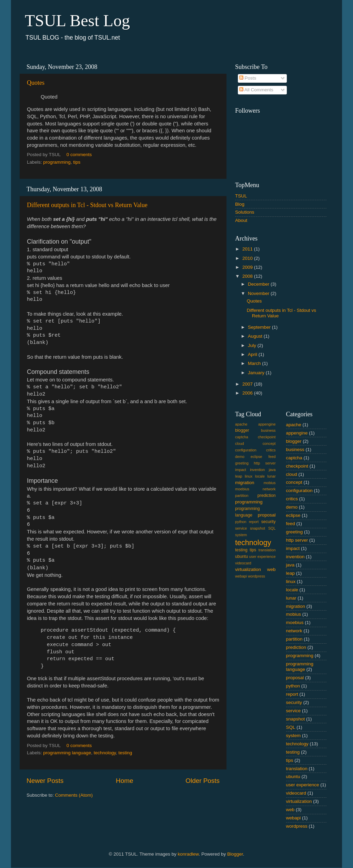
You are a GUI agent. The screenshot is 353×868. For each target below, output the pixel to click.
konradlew (188, 854)
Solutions (245, 212)
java (272, 470)
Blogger (235, 854)
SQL (272, 528)
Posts (248, 78)
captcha (242, 437)
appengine (267, 424)
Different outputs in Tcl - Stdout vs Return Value (87, 205)
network (269, 489)
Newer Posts (45, 781)
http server (265, 463)
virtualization (248, 569)
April (253, 354)
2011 (248, 249)
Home (124, 781)
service (241, 528)
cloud (240, 443)
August (256, 336)
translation (267, 550)
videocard (243, 563)
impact (241, 470)
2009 (248, 267)
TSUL (241, 196)
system (241, 535)
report (254, 522)
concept (269, 443)
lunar (272, 476)
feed (272, 457)
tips (77, 162)
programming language (67, 753)
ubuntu (241, 556)
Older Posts (203, 781)
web (271, 569)
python (241, 522)
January (257, 373)
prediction (267, 496)
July (253, 345)
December (259, 284)
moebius (242, 489)
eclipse (256, 457)
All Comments (256, 90)
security (269, 522)
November (259, 293)
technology (105, 753)
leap (239, 476)
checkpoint (267, 437)
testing (125, 753)
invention (257, 470)
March (255, 363)
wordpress (256, 576)
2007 (248, 384)
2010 (248, 258)
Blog (240, 204)
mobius (270, 483)
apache (241, 424)
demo (240, 457)
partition (242, 496)
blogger (242, 430)
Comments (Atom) (74, 795)
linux (249, 476)
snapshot (258, 528)
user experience (263, 556)
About (241, 220)
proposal (267, 515)
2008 (248, 276)
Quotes (36, 83)
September (260, 327)
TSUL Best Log (77, 21)
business (268, 430)
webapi (241, 576)
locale (260, 476)
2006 (248, 393)
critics (271, 450)
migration (245, 483)
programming (57, 162)
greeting (242, 463)
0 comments (79, 155)
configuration (246, 450)
